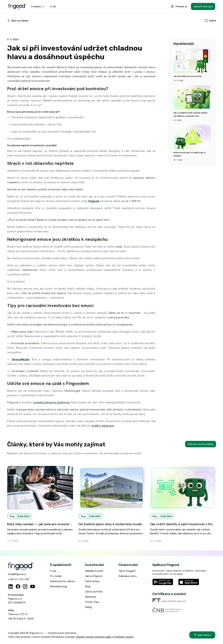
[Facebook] (18, 586)
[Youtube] (33, 586)
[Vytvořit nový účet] (203, 6)
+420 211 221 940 (18, 579)
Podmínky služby (123, 637)
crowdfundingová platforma (51, 402)
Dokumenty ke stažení (62, 581)
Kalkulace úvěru (128, 576)
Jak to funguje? (127, 571)
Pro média (56, 576)
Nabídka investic (94, 571)
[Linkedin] (11, 586)
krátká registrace (103, 426)
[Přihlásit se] (179, 6)
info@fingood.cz (17, 574)
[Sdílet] (210, 21)
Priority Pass (92, 602)
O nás (53, 571)
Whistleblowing (58, 586)
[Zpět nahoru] (202, 635)
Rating (89, 607)
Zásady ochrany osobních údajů (94, 637)
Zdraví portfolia (94, 592)
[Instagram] (25, 586)
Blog (88, 586)
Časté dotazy (92, 581)
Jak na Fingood (94, 576)
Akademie (91, 597)
